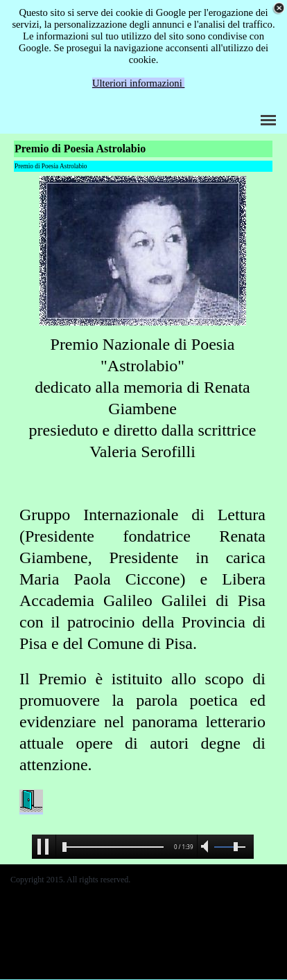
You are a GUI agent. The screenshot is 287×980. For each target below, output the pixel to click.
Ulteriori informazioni (139, 83)
